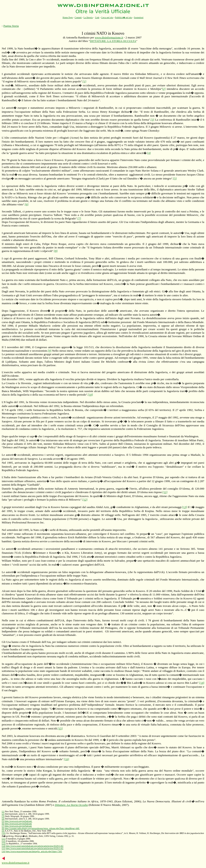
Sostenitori (139, 17)
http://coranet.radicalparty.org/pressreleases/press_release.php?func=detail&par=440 (42, 828)
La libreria (88, 17)
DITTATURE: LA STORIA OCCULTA (113, 41)
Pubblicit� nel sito (124, 17)
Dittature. (71, 805)
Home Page (68, 17)
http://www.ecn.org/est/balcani (19, 821)
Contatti (78, 17)
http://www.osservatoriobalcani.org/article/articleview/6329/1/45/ (35, 846)
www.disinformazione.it (109, 37)
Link (97, 17)
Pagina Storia (11, 26)
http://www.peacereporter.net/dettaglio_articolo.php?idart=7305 (34, 851)
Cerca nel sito (107, 17)
